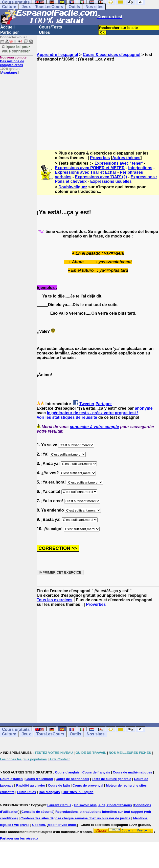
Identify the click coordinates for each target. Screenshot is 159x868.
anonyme (144, 408)
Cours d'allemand (39, 779)
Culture (9, 7)
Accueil (7, 27)
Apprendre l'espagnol (57, 55)
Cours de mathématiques (132, 772)
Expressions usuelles (111, 181)
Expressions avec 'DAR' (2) (101, 177)
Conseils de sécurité (37, 812)
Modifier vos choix (62, 825)
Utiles (44, 32)
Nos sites (94, 7)
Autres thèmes (126, 158)
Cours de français (96, 772)
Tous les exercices (54, 600)
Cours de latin (59, 785)
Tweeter (87, 404)
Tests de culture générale (111, 779)
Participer (10, 32)
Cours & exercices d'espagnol (111, 55)
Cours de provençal (88, 785)
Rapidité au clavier (31, 785)
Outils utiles (27, 792)
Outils (74, 7)
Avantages (9, 72)
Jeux (26, 7)
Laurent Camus (59, 805)
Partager (104, 404)
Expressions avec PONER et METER (90, 168)
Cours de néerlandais (72, 779)
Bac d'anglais (49, 792)
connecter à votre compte (94, 427)
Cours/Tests (50, 27)
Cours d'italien (11, 779)
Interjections (140, 168)
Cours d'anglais (67, 772)
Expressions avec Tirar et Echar (86, 172)
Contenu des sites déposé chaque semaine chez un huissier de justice (75, 818)
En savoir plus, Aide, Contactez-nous (103, 805)
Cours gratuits (16, 729)
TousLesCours (49, 7)
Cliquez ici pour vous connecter (16, 49)
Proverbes (100, 158)
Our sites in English (78, 792)
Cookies (39, 825)
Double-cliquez (73, 187)
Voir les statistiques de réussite (67, 417)
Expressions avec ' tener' (119, 163)
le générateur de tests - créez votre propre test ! (93, 413)
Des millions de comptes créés (13, 61)
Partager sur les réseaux (19, 838)
